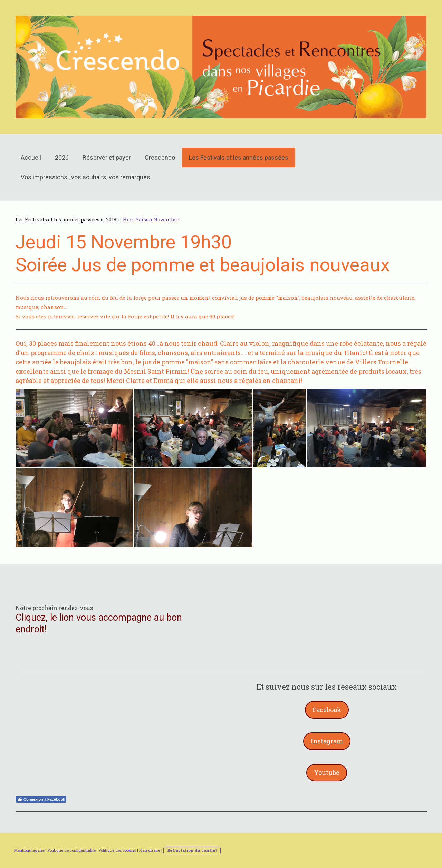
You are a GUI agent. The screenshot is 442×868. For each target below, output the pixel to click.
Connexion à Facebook (41, 799)
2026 (62, 157)
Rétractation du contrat (192, 850)
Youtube (327, 772)
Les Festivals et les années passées (239, 157)
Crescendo (160, 157)
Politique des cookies (117, 850)
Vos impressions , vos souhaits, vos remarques (85, 177)
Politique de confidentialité (72, 850)
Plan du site (150, 850)
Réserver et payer (107, 157)
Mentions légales (29, 850)
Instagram (327, 741)
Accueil (31, 157)
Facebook (327, 710)
